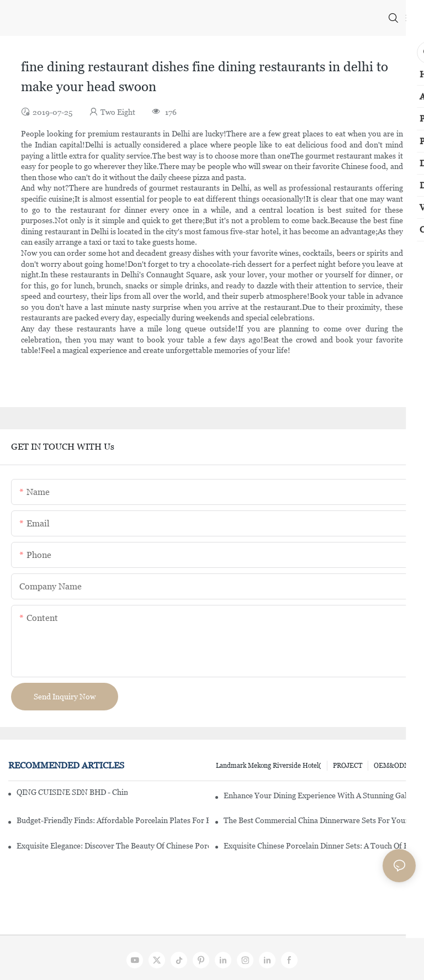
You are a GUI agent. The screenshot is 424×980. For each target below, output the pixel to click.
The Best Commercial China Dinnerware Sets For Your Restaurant (320, 820)
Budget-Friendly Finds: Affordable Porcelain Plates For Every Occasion (113, 820)
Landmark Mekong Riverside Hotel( (269, 766)
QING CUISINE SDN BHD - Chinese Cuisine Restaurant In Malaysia (72, 792)
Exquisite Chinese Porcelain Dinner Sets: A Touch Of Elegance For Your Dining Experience (320, 846)
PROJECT (348, 766)
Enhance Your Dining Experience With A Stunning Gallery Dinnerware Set (320, 795)
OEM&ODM (392, 766)
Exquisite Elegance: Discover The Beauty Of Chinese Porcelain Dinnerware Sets (113, 846)
